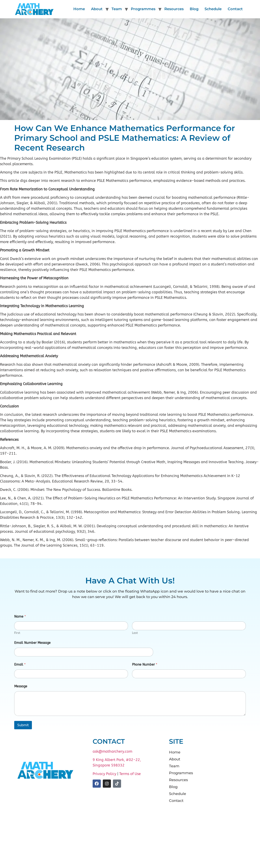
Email (20, 664)
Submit (23, 725)
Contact (235, 9)
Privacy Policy (104, 774)
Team (117, 9)
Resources (174, 9)
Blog (194, 9)
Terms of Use (130, 774)
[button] (205, 759)
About (97, 9)
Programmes (143, 9)
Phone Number (145, 664)
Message (21, 686)
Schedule (213, 9)
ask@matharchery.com (112, 751)
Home (79, 9)
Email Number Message (32, 643)
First (17, 633)
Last (135, 633)
